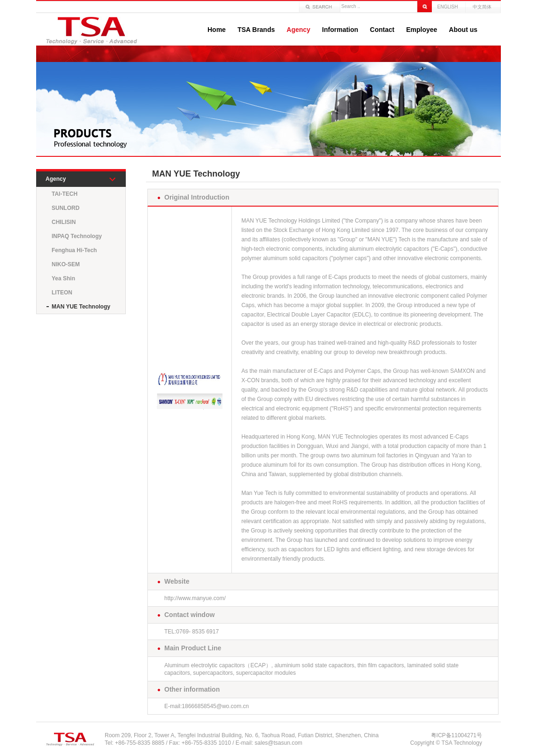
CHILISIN (64, 222)
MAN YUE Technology (81, 307)
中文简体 (482, 7)
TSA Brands (256, 30)
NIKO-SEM (66, 264)
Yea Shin (63, 278)
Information (340, 30)
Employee (422, 30)
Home (217, 30)
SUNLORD (65, 208)
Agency (299, 30)
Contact (382, 30)
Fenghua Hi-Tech (74, 250)
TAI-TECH (65, 194)
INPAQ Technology (77, 236)
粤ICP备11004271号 (456, 735)
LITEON (62, 293)
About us (463, 30)
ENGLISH (448, 7)
